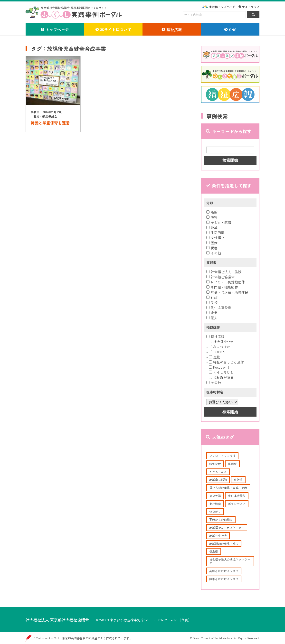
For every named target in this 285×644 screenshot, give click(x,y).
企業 (212, 313)
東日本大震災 (237, 496)
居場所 (232, 464)
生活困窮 (215, 233)
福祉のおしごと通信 (226, 362)
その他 (214, 253)
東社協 (238, 480)
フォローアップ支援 (222, 456)
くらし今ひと (221, 372)
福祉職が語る (221, 377)
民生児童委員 (219, 308)
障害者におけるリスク (224, 579)
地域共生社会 (218, 536)
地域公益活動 (218, 480)
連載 (214, 357)
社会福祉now (221, 342)
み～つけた (219, 347)
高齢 (212, 212)
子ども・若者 (218, 472)
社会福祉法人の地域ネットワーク (230, 561)
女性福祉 (215, 238)
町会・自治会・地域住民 (227, 292)
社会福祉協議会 (220, 277)
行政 (212, 297)
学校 (212, 302)
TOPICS (217, 352)
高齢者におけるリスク (224, 571)
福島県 (214, 551)
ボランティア (237, 504)
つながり (215, 512)
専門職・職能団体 (222, 287)
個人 (212, 318)
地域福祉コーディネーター (227, 527)
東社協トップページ (222, 7)
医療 (212, 243)
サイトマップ (251, 7)
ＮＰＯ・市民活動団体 (226, 282)
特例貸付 (215, 464)
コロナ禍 (215, 496)
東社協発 (215, 504)
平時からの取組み (221, 519)
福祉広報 (215, 336)
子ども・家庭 (219, 222)
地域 (212, 227)
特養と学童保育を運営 (50, 123)
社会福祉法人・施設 (224, 272)
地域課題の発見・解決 (224, 544)
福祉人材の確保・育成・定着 (228, 488)
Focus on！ (219, 367)
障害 (212, 217)
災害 (212, 248)
